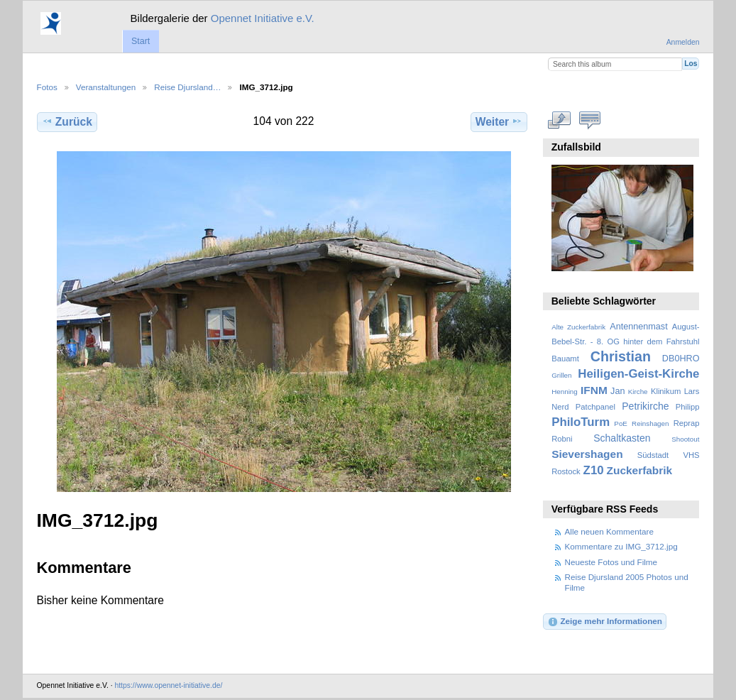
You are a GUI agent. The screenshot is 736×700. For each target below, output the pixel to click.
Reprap (687, 423)
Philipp (688, 407)
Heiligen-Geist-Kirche (638, 374)
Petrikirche (645, 406)
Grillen (561, 375)
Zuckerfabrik (640, 470)
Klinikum (666, 391)
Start (141, 41)
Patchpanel (595, 407)
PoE (621, 423)
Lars (692, 391)
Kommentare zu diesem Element (589, 120)
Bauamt (565, 359)
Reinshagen (650, 423)
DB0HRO (681, 359)
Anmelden (683, 42)
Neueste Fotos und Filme (611, 562)
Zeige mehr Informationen (605, 622)
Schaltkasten (622, 438)
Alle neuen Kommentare (609, 531)
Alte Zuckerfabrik (578, 327)
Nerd (560, 407)
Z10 (594, 470)
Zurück (67, 121)
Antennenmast (638, 327)
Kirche (638, 392)
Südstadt (653, 455)
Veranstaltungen (106, 87)
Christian (621, 356)
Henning (565, 392)
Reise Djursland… (187, 87)
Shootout (685, 439)
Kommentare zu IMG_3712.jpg (621, 546)
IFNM (594, 390)
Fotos (47, 87)
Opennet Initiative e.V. (263, 18)
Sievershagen (587, 454)
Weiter (499, 121)
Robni (562, 439)
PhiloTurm (581, 422)
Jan (617, 391)
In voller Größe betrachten (559, 120)
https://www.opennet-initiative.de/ (168, 685)
